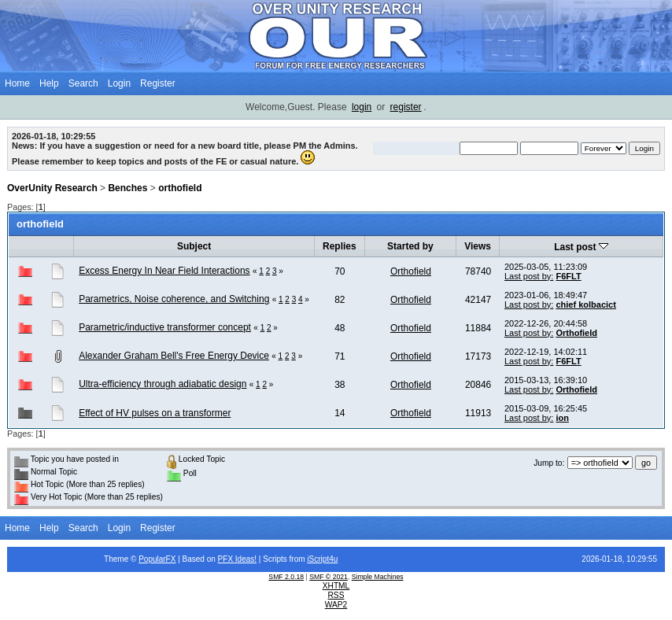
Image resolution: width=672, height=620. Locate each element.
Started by (410, 246)
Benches (127, 188)
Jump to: (549, 463)
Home (17, 83)
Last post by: (529, 276)
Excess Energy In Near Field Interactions (164, 271)
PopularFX (157, 559)
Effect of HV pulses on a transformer (155, 413)
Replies (340, 246)
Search (83, 83)
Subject (194, 246)
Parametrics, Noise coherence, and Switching (174, 299)
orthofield (180, 188)
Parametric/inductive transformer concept (165, 327)
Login (119, 83)
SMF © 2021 (329, 577)
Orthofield (411, 271)
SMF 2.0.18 (286, 577)
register (406, 107)
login (362, 107)
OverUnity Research (52, 188)
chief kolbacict (585, 304)
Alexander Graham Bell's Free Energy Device (174, 356)
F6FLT (568, 276)
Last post (581, 247)
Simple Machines (378, 577)
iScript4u (322, 559)
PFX (227, 559)
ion (562, 418)
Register (158, 83)
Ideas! (246, 559)
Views (478, 246)
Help (49, 83)
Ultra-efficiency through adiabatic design (162, 384)
